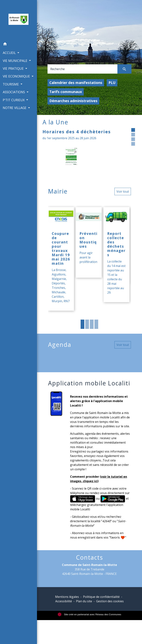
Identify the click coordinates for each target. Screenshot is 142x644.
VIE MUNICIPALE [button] (16, 61)
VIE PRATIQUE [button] (14, 68)
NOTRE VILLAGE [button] (15, 108)
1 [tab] (82, 324)
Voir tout (123, 191)
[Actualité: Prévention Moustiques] (89, 242)
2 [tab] (87, 324)
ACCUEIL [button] (10, 53)
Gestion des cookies (110, 601)
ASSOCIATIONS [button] (14, 92)
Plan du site (84, 601)
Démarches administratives (73, 101)
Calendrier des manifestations (76, 83)
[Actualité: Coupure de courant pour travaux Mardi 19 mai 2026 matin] (61, 259)
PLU (112, 83)
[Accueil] (18, 20)
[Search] (83, 69)
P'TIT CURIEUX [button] (14, 100)
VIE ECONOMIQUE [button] (17, 76)
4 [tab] (96, 324)
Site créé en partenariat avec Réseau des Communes (89, 614)
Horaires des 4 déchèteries (77, 132)
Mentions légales (67, 597)
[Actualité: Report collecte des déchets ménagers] (116, 255)
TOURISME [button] (11, 84)
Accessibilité (64, 601)
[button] (18, 44)
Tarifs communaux (66, 92)
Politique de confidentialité (101, 597)
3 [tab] (92, 324)
